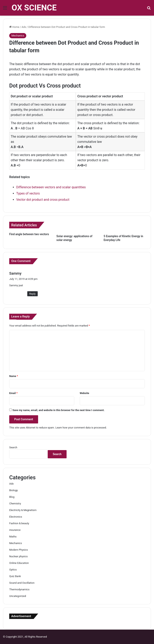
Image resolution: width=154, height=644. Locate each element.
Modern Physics (19, 550)
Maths (13, 537)
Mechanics (18, 36)
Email (13, 393)
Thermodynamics (19, 589)
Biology (14, 490)
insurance (15, 530)
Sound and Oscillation (22, 583)
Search (13, 447)
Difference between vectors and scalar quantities (51, 187)
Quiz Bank (15, 576)
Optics (13, 570)
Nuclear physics (18, 556)
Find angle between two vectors (29, 234)
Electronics (16, 517)
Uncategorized (18, 596)
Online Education (19, 563)
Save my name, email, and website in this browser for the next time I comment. (58, 410)
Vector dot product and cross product (43, 200)
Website (85, 393)
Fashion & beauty (19, 523)
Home (14, 27)
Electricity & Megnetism (23, 510)
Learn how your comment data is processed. (81, 428)
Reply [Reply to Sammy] (32, 294)
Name (14, 376)
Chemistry (15, 503)
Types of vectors (28, 193)
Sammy (15, 273)
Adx (24, 27)
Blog (12, 497)
